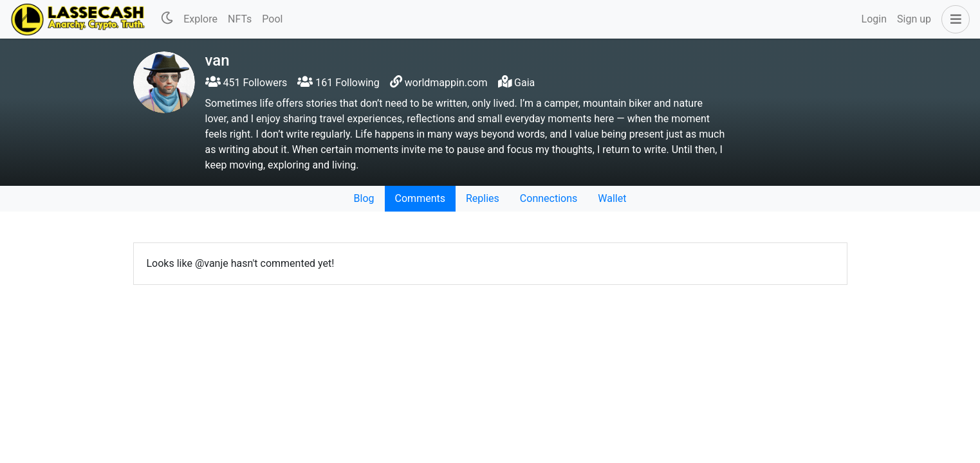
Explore (200, 19)
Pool (272, 19)
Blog (364, 198)
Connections (549, 198)
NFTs (240, 19)
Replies (483, 198)
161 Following (338, 83)
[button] (953, 19)
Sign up (914, 19)
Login (874, 19)
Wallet (612, 198)
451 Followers (246, 83)
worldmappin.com (446, 83)
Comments (420, 198)
